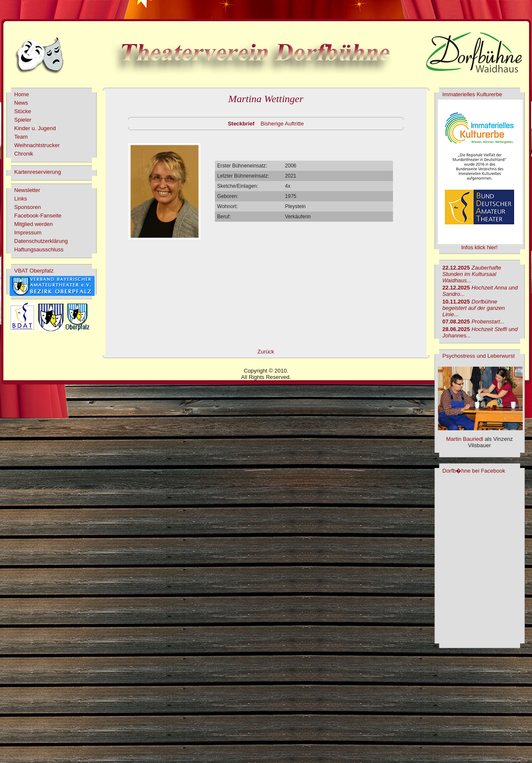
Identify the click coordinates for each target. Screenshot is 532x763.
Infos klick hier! (479, 247)
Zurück (266, 352)
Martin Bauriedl (464, 439)
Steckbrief (241, 124)
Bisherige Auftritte (282, 124)
